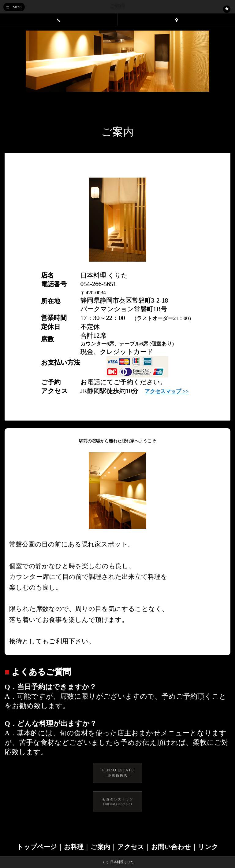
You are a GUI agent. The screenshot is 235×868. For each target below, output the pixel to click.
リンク (208, 847)
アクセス (131, 847)
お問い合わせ (171, 847)
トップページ (37, 847)
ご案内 (100, 847)
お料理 (74, 847)
